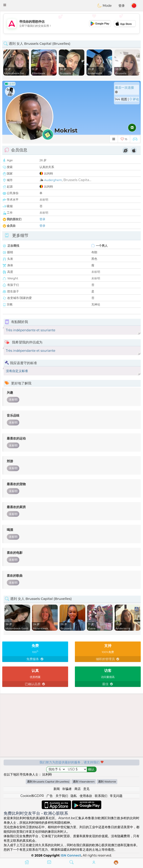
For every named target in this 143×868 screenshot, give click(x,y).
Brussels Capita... (77, 180)
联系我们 (101, 796)
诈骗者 (67, 789)
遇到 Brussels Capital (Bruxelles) (48, 782)
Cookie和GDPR (32, 796)
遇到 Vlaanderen (84, 782)
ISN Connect (71, 855)
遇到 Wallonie (107, 782)
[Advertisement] (71, 24)
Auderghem (53, 180)
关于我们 (62, 796)
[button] (5, 5)
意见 (86, 789)
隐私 (74, 796)
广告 (50, 796)
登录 (122, 6)
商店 (78, 789)
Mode (104, 6)
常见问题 (116, 796)
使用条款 (86, 796)
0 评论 (134, 99)
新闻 (57, 789)
